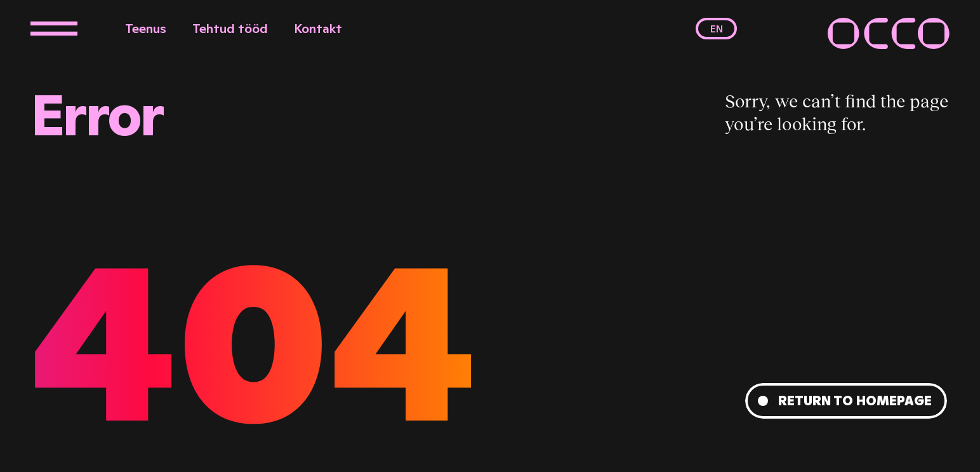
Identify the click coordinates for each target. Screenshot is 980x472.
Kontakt (318, 29)
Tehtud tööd (230, 29)
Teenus (146, 29)
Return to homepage (855, 401)
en (717, 29)
